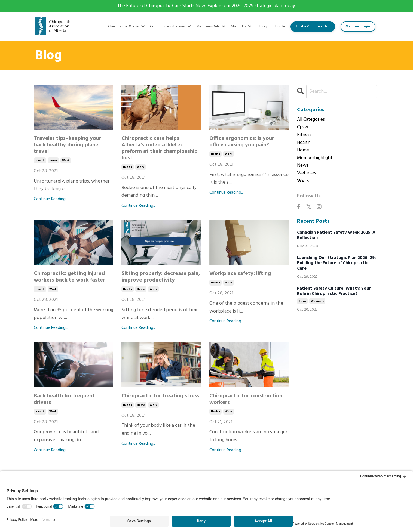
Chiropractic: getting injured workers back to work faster (69, 277)
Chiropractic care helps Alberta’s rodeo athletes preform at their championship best (160, 149)
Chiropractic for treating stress (160, 396)
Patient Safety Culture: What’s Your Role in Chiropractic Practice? (334, 293)
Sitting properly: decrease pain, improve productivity (161, 277)
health (40, 161)
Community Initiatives (170, 27)
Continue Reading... (51, 199)
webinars (307, 175)
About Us (241, 27)
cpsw (303, 128)
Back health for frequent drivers (64, 399)
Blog (263, 27)
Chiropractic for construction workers (246, 399)
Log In (280, 27)
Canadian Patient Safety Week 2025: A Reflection (336, 237)
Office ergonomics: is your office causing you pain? (242, 142)
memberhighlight (316, 159)
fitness (305, 136)
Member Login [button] (358, 27)
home (53, 161)
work (66, 161)
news (303, 167)
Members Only (211, 27)
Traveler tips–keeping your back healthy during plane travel (68, 145)
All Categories (312, 120)
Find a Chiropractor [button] (313, 27)
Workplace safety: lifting (240, 274)
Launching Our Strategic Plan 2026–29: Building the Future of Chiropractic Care (336, 265)
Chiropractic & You (126, 27)
